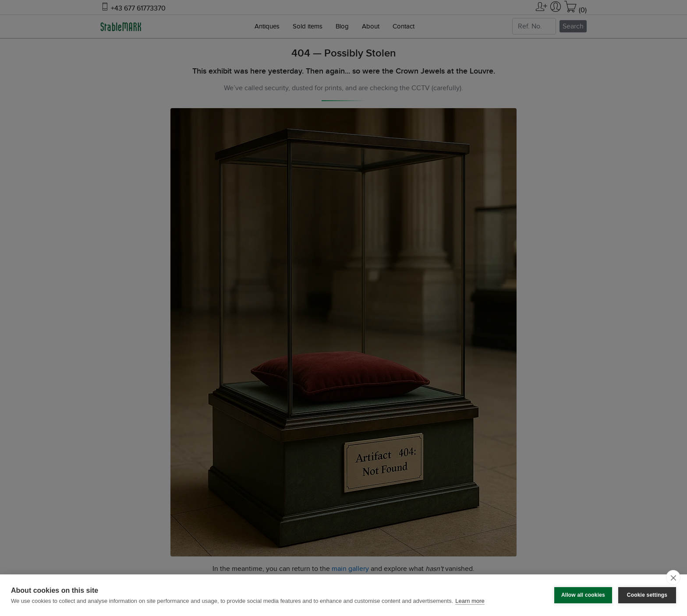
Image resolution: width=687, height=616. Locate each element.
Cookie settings (647, 595)
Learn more (470, 601)
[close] (673, 577)
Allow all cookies (583, 595)
